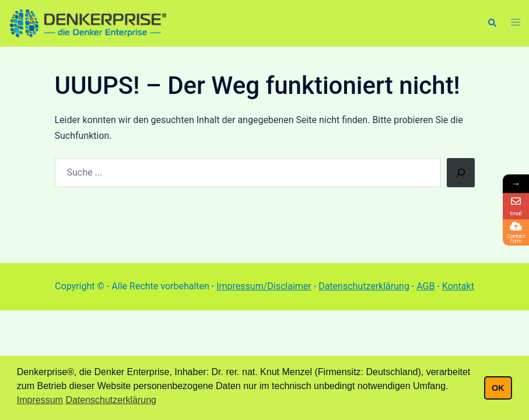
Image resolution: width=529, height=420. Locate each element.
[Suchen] (461, 173)
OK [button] (498, 388)
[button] (492, 23)
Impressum (40, 400)
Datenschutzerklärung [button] (111, 400)
